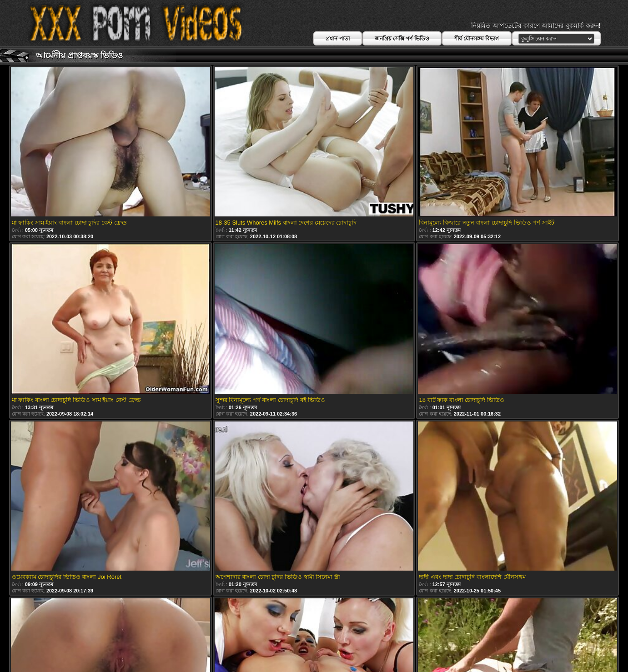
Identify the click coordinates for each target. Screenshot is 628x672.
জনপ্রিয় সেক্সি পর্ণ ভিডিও (402, 39)
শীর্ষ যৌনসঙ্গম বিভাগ (477, 39)
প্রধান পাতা (337, 39)
